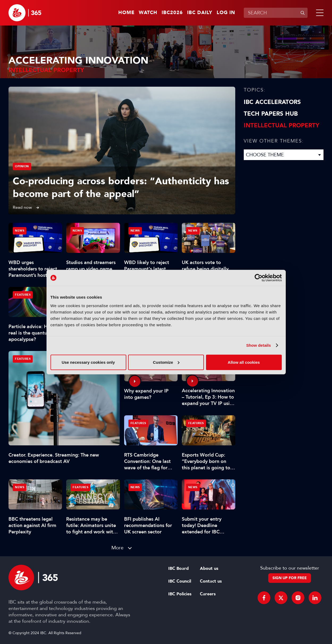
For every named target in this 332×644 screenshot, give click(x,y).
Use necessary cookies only (88, 362)
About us (209, 568)
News (20, 231)
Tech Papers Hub (271, 114)
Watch (148, 13)
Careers (208, 594)
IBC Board (178, 568)
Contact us (211, 581)
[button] (319, 13)
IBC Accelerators (272, 102)
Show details (259, 345)
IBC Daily (200, 13)
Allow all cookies (244, 362)
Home (126, 13)
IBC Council (180, 581)
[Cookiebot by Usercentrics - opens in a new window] (259, 278)
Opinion (22, 166)
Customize (166, 362)
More (117, 548)
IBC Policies (180, 594)
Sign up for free (290, 578)
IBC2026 (172, 13)
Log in (226, 13)
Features (23, 359)
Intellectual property (281, 126)
